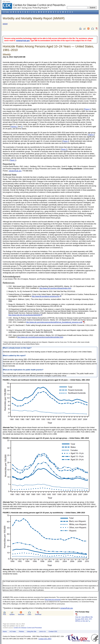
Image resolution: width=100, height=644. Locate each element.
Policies (21, 631)
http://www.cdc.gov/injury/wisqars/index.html (55, 288)
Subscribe (21, 615)
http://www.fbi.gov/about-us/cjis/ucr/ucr (46, 296)
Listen (29, 615)
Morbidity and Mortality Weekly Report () (34, 18)
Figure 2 (91, 135)
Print (5, 615)
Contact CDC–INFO (45, 639)
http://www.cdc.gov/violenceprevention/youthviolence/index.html (40, 337)
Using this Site (32, 631)
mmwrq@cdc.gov (23, 41)
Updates (12, 615)
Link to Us (42, 631)
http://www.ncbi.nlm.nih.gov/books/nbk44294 (24, 315)
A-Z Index (13, 631)
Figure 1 (87, 109)
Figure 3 (64, 149)
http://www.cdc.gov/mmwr (53, 600)
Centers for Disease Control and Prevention (28, 628)
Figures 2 (14, 127)
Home (5, 631)
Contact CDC (53, 631)
